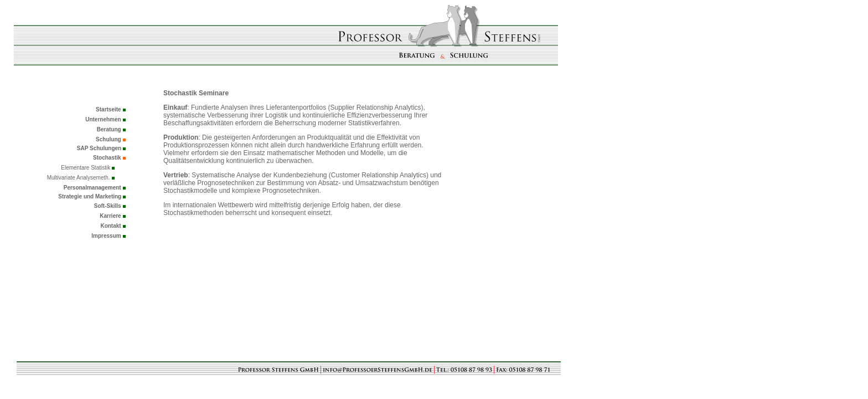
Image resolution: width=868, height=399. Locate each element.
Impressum (106, 236)
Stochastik (107, 158)
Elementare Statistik (86, 168)
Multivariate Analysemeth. (79, 178)
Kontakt (110, 226)
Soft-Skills (108, 206)
